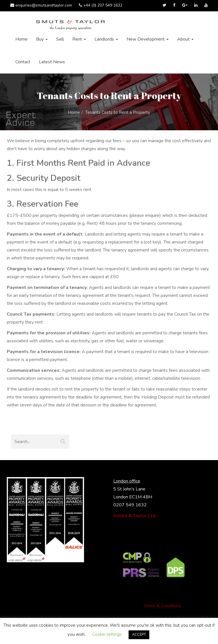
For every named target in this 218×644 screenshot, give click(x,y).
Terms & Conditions (162, 606)
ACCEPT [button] (139, 635)
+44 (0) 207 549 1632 (101, 5)
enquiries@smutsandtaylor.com (41, 5)
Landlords (106, 39)
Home (21, 39)
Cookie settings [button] (107, 634)
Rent (79, 39)
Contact (23, 62)
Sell (60, 39)
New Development (148, 39)
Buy (42, 39)
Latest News (52, 62)
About (185, 39)
